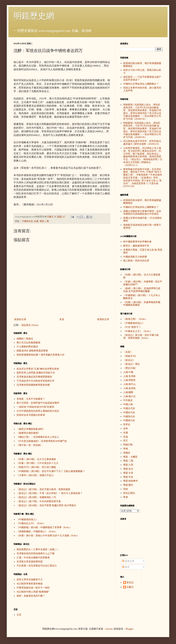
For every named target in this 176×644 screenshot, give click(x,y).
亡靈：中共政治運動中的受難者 (33, 558)
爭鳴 (126, 449)
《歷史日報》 (130, 368)
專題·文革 (128, 473)
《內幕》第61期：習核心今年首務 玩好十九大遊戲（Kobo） (48, 536)
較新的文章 (20, 319)
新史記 (130, 582)
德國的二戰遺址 (25, 339)
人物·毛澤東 (129, 376)
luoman (109, 629)
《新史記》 (129, 360)
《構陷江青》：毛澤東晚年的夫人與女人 (38, 437)
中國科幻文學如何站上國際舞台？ (141, 84)
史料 (126, 429)
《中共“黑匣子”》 (133, 327)
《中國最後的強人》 (27, 519)
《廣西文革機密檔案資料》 (31, 429)
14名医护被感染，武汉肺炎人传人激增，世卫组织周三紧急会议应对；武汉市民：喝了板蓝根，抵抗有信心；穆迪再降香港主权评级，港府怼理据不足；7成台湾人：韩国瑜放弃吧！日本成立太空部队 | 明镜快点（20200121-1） (143, 157)
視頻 (126, 489)
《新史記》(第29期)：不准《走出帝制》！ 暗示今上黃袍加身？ (50, 493)
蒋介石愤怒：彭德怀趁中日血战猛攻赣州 (38, 403)
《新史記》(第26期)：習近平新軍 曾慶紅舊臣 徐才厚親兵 (46, 505)
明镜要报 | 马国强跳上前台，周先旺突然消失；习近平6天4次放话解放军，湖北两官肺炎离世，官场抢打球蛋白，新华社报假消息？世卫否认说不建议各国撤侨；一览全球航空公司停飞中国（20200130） (142, 112)
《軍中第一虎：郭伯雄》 (30, 445)
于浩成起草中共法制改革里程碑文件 (36, 381)
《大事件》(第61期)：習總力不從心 (35, 475)
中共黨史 (128, 400)
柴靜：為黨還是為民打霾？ (31, 596)
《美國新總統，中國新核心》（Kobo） (37, 532)
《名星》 (128, 352)
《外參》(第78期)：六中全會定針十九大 (37, 463)
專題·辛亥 (128, 477)
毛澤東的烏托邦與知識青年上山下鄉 (36, 554)
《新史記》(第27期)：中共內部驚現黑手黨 (39, 501)
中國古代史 (129, 408)
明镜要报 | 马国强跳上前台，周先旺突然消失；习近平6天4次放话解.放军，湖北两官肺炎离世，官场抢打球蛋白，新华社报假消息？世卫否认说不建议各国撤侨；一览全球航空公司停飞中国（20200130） (142, 130)
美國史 (127, 453)
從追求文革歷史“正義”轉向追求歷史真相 (38, 369)
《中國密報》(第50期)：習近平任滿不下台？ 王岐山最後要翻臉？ (51, 471)
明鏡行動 (128, 445)
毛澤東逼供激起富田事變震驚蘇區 (34, 377)
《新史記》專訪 (131, 364)
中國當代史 (129, 420)
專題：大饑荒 (130, 457)
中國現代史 (27, 221)
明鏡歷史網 (34, 16)
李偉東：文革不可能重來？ (31, 399)
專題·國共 (128, 485)
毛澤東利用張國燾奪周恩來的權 (33, 385)
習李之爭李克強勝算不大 (30, 580)
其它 (126, 441)
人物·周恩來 (129, 380)
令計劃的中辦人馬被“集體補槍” (33, 592)
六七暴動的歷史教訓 (27, 347)
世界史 (127, 425)
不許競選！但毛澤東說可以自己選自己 (37, 566)
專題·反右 (128, 469)
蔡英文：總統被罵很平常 (136, 246)
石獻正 (130, 587)
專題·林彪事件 (131, 481)
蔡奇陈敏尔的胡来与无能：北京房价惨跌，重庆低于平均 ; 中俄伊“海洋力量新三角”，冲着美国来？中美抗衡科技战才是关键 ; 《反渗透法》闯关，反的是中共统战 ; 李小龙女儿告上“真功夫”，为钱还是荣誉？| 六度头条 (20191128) (143, 178)
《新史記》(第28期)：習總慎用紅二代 (36, 497)
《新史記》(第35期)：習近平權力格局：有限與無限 (43, 489)
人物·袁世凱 (129, 388)
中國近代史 (129, 412)
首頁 (62, 319)
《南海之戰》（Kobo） (135, 319)
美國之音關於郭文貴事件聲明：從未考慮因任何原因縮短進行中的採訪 (142, 213)
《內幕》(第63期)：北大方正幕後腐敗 (36, 459)
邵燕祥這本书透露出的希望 (31, 415)
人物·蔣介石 (129, 396)
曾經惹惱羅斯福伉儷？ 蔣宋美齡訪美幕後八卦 (41, 355)
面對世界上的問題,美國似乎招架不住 (36, 373)
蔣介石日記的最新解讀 (28, 343)
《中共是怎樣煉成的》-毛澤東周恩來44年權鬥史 (42, 441)
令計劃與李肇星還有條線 (30, 584)
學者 (126, 497)
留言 (126, 567)
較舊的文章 (103, 319)
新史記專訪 (129, 493)
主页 (19, 615)
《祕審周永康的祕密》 (28, 433)
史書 (36, 221)
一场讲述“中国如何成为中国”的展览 (35, 407)
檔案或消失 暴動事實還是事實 (32, 351)
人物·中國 (128, 372)
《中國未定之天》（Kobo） (31, 523)
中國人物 (128, 404)
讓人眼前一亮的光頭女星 (136, 261)
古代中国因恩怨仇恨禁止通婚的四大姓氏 (38, 411)
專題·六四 (128, 465)
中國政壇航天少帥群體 (135, 257)
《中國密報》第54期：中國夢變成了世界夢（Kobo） (44, 527)
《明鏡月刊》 (130, 356)
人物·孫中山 (129, 384)
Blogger (129, 629)
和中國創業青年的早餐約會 (137, 242)
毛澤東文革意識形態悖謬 (30, 562)
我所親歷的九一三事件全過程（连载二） (38, 549)
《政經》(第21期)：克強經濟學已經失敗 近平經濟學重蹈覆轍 (142, 290)
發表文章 (128, 561)
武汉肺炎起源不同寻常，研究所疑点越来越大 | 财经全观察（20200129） (142, 143)
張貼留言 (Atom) (30, 325)
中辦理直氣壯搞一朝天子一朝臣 (33, 588)
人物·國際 (128, 392)
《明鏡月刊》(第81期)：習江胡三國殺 (36, 467)
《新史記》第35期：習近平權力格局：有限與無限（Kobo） (141, 337)
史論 (126, 437)
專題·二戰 (44, 221)
